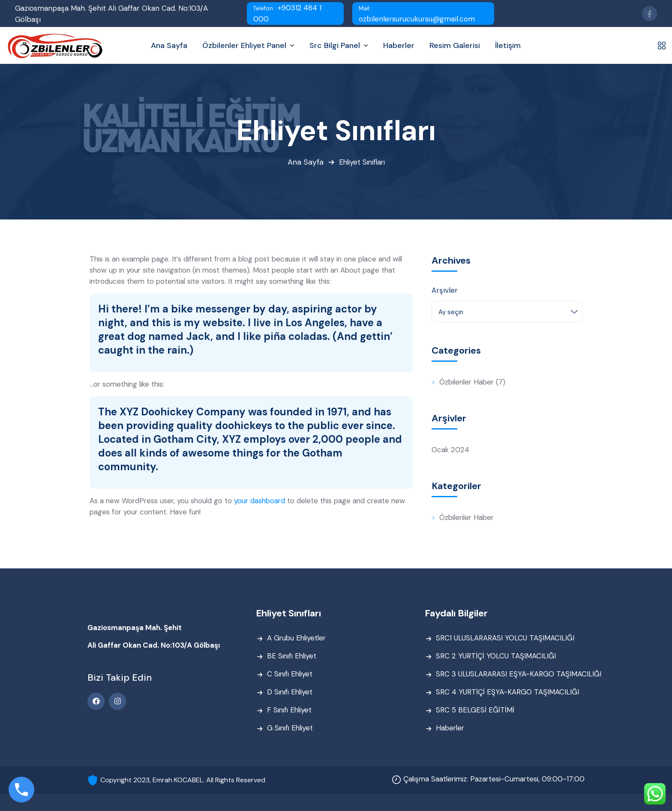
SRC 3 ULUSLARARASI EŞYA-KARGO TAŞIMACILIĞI (519, 675)
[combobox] (507, 312)
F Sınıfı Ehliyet (291, 711)
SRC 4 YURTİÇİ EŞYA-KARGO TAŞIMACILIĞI (507, 693)
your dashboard (263, 501)
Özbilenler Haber (468, 382)
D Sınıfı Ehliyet (291, 693)
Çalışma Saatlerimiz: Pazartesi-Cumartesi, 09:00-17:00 (491, 780)
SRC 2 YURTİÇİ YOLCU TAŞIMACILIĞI (496, 657)
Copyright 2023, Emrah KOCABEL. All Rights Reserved (183, 780)
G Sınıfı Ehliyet (291, 729)
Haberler (451, 729)
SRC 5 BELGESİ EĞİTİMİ (475, 711)
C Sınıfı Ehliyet (291, 675)
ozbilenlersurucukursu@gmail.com (417, 14)
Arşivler (445, 290)
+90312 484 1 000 (287, 13)
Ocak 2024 (450, 450)
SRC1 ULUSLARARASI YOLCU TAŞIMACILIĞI (505, 639)
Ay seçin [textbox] (451, 312)
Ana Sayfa (304, 162)
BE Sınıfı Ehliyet (293, 657)
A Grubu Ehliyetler (298, 639)
